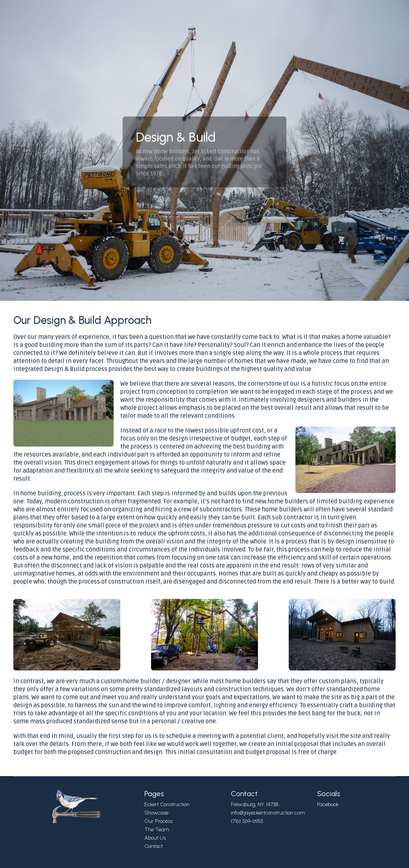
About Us (155, 838)
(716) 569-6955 (247, 821)
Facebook (328, 804)
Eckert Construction (167, 804)
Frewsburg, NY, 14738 (255, 804)
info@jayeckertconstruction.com (268, 813)
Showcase (156, 813)
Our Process (158, 821)
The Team (157, 829)
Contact (154, 846)
